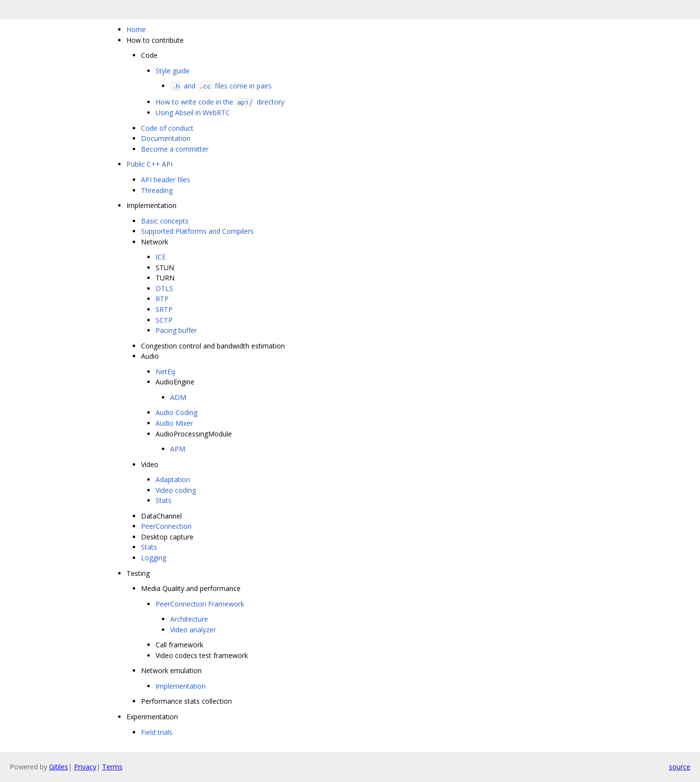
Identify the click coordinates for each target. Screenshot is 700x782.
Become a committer (175, 149)
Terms (112, 767)
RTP (162, 299)
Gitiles (59, 767)
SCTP (164, 320)
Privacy (85, 767)
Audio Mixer (174, 423)
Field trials (157, 732)
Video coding (176, 490)
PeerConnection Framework (200, 604)
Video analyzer (193, 630)
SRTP (164, 309)
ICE (161, 257)
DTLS (164, 288)
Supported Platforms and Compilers (197, 231)
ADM (178, 397)
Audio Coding (176, 412)
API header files (166, 180)
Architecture (189, 619)
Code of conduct (167, 128)
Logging (154, 558)
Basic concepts (165, 221)
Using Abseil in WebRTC (193, 113)
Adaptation (173, 479)
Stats (164, 500)
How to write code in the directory (220, 102)
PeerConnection (166, 526)
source (680, 767)
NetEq (165, 372)
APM (178, 449)
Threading (157, 190)
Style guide (173, 71)
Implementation (181, 686)
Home (136, 29)
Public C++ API (149, 164)
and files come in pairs (221, 86)
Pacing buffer (176, 330)
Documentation (166, 138)
